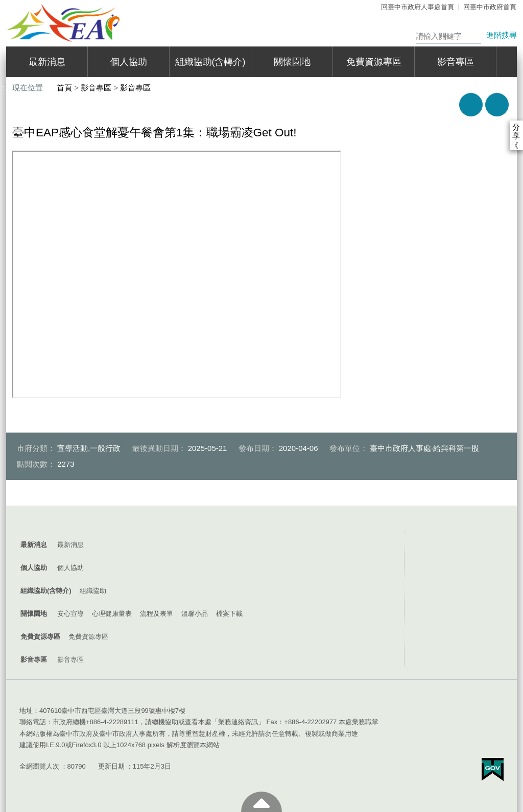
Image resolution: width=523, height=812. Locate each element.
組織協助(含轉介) (210, 62)
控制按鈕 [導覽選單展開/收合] (261, 521)
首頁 (64, 88)
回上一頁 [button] (497, 105)
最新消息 (47, 62)
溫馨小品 (195, 614)
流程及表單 (157, 614)
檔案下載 (229, 614)
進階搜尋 (502, 35)
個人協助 (129, 62)
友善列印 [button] (471, 105)
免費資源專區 (374, 62)
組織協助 (93, 591)
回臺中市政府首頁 (490, 7)
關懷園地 (292, 62)
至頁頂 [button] (261, 802)
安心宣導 (70, 614)
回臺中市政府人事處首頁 (418, 7)
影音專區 (456, 62)
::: (9, 509)
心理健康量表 (112, 614)
